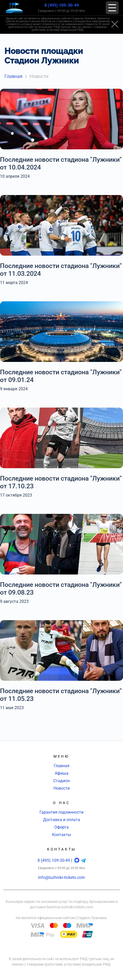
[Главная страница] (14, 8)
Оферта (62, 827)
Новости (62, 788)
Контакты (62, 835)
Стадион (62, 781)
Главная (62, 766)
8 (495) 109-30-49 (62, 5)
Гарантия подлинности (62, 812)
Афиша (62, 773)
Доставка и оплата (62, 820)
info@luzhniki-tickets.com (62, 877)
